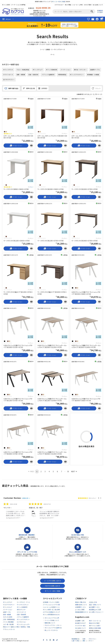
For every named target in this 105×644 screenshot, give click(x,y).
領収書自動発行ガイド (82, 613)
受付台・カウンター (80, 70)
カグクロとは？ (59, 5)
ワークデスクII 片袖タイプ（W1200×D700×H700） (18, 293)
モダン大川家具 (8, 617)
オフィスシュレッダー (23, 625)
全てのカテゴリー (9, 80)
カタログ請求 (88, 5)
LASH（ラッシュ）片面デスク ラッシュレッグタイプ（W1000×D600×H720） (86, 293)
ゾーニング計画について (52, 621)
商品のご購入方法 (80, 603)
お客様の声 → (26, 498)
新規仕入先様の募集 (95, 628)
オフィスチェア (38, 70)
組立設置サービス (94, 608)
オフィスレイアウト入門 (52, 618)
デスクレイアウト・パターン (53, 626)
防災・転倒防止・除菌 (23, 627)
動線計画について (50, 623)
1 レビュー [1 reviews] (31, 134)
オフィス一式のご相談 (58, 1)
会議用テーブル (95, 70)
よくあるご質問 (80, 610)
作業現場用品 (62, 75)
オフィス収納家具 (52, 70)
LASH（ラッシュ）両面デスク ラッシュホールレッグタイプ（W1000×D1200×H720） (52, 347)
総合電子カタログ (80, 623)
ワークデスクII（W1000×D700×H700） (85, 189)
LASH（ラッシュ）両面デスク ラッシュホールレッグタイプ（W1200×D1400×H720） (52, 400)
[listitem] (19, 511)
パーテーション (66, 70)
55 (68, 472)
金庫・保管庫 (21, 75)
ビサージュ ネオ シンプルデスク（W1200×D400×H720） (18, 137)
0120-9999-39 (43, 8)
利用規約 (84, 640)
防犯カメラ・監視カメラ (10, 627)
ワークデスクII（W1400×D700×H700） (85, 241)
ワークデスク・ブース (23, 603)
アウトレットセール (9, 630)
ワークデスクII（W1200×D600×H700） (17, 241)
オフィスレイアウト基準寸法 (53, 628)
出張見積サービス (80, 608)
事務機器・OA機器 (93, 75)
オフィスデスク (8, 70)
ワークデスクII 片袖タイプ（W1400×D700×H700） (52, 293)
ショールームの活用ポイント (51, 608)
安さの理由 (68, 5)
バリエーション (16, 146)
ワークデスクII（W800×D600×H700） (16, 189)
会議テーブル (7, 613)
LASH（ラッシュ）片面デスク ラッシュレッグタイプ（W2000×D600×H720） (86, 400)
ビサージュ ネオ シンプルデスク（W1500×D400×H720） (52, 137)
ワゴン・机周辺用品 (23, 70)
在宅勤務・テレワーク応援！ (51, 603)
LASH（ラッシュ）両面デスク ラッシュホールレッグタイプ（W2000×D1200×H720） (52, 453)
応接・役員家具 (33, 75)
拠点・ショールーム (95, 621)
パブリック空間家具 (48, 75)
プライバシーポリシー (92, 640)
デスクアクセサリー (9, 605)
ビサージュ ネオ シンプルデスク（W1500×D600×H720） (86, 137)
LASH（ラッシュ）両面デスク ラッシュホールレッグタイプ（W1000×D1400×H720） (86, 347)
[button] (99, 498)
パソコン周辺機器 (8, 622)
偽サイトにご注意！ (95, 626)
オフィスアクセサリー (77, 75)
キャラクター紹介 (80, 626)
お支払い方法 (93, 603)
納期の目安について (81, 605)
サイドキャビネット (23, 605)
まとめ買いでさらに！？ (96, 613)
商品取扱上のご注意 (95, 610)
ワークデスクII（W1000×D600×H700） (51, 189)
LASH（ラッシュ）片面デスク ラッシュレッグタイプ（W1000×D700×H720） (18, 347)
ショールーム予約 (78, 5)
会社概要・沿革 (80, 621)
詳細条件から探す (100, 11)
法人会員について (98, 5)
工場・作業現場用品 (9, 620)
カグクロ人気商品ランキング (51, 613)
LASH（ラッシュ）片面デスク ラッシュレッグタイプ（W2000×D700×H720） (18, 453)
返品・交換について (95, 605)
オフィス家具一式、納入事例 (51, 610)
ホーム (52, 55)
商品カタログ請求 (94, 623)
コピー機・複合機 (8, 625)
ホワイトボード (8, 75)
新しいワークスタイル (51, 631)
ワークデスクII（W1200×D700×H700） (51, 241)
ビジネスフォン (21, 622)
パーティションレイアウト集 (51, 605)
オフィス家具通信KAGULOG (51, 615)
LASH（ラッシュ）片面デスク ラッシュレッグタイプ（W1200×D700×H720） (18, 400)
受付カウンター (21, 610)
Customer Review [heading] (12, 498)
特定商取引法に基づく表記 (75, 640)
